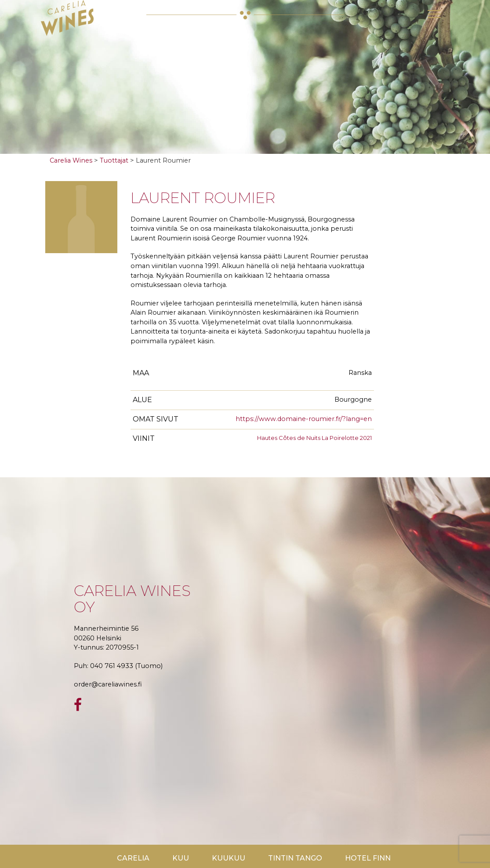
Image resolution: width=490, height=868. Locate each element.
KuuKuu (229, 858)
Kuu (181, 858)
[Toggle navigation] (434, 14)
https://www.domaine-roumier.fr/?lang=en (304, 419)
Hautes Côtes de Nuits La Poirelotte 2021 (314, 438)
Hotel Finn (368, 858)
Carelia (133, 858)
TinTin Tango (295, 858)
